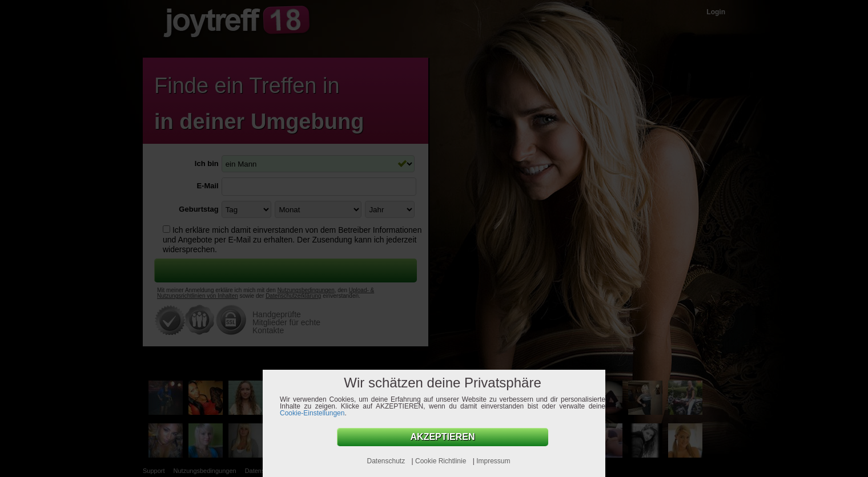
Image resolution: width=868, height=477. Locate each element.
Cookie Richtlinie (442, 461)
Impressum (493, 461)
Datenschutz (387, 461)
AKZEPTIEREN (443, 437)
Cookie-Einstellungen (312, 413)
